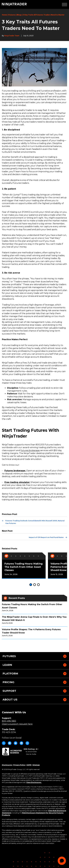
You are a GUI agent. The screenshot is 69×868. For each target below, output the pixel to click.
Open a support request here (17, 724)
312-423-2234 (9, 732)
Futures (12, 15)
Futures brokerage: (15, 471)
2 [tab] (35, 585)
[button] (65, 4)
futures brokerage (30, 450)
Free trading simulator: (17, 482)
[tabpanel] (24, 566)
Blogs (19, 15)
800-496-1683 (9, 721)
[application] (62, 861)
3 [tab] (38, 585)
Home (4, 15)
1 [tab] (31, 585)
